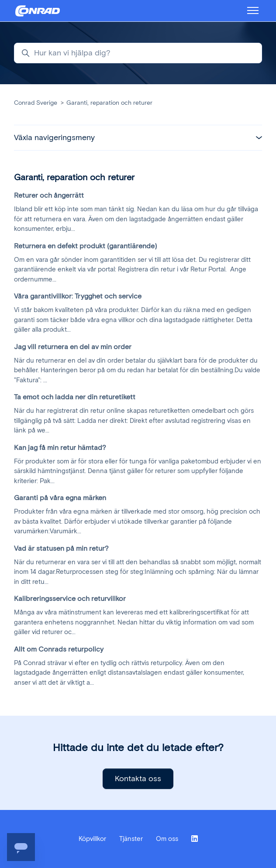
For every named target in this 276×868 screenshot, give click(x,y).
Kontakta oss (138, 779)
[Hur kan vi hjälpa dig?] (138, 53)
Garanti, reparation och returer (109, 103)
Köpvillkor (92, 839)
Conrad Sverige (36, 103)
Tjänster (131, 839)
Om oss (167, 839)
